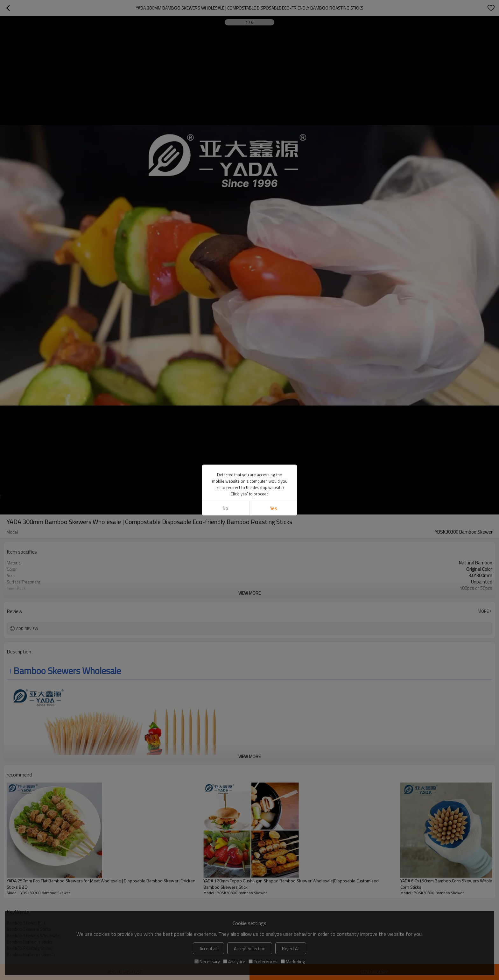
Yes (274, 508)
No (225, 508)
